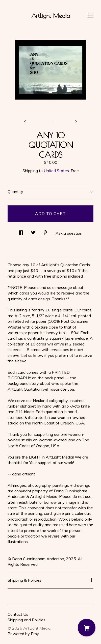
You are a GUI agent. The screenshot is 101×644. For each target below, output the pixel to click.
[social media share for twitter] (33, 231)
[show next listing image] (64, 120)
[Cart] (87, 628)
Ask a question (69, 233)
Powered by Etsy (23, 634)
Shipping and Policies (27, 620)
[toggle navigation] (90, 15)
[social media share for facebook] (21, 231)
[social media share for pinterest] (45, 231)
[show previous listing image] (37, 120)
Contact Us (18, 614)
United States (56, 171)
